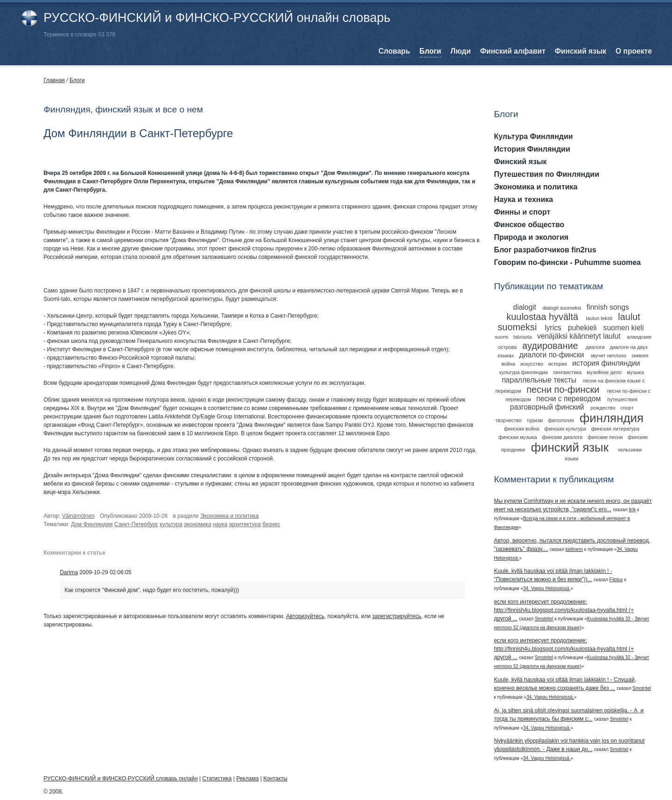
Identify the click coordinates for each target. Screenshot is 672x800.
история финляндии (606, 363)
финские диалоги (563, 437)
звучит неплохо (608, 355)
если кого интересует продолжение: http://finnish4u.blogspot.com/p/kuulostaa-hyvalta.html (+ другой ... (564, 610)
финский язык (570, 447)
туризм (535, 420)
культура (171, 524)
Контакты (275, 779)
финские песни (605, 437)
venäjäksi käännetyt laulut (579, 336)
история (558, 364)
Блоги (77, 80)
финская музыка (518, 437)
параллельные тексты (539, 380)
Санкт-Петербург (136, 524)
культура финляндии (524, 372)
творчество (509, 420)
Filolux (616, 580)
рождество (603, 408)
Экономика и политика (230, 516)
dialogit (525, 307)
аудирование (550, 346)
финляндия (612, 418)
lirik (632, 510)
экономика (198, 524)
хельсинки (630, 450)
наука (220, 524)
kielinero (574, 549)
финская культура (565, 429)
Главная (54, 80)
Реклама (247, 779)
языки (571, 459)
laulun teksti (599, 318)
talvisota (523, 337)
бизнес (271, 524)
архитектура (245, 524)
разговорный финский (547, 407)
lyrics (553, 328)
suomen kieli (624, 328)
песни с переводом (568, 399)
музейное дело (604, 372)
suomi (501, 337)
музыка (635, 372)
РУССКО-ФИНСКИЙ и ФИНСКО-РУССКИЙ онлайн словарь (217, 18)
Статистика (217, 779)
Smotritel (544, 619)
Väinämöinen (78, 516)
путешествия (622, 399)
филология (561, 420)
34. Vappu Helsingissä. (547, 588)
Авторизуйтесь (305, 616)
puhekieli (582, 328)
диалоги (595, 347)
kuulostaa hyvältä (542, 317)
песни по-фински (563, 390)
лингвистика (567, 372)
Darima (69, 572)
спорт (627, 408)
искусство (532, 364)
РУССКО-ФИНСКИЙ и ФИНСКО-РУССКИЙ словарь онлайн (120, 779)
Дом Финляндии (92, 524)
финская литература (615, 429)
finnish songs (608, 307)
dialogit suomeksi (562, 308)
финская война (522, 429)
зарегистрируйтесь (396, 616)
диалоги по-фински (551, 355)
